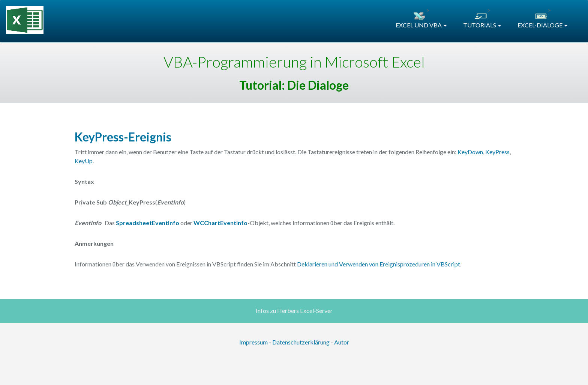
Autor (342, 342)
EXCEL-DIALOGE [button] (542, 25)
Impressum (253, 342)
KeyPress (497, 152)
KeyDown (470, 152)
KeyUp (84, 161)
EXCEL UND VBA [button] (421, 25)
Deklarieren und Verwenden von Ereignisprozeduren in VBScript (379, 264)
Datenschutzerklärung (301, 342)
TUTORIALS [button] (482, 25)
